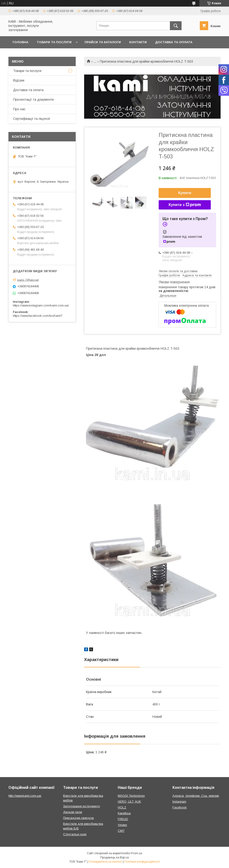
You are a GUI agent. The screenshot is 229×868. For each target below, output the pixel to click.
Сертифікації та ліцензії (32, 119)
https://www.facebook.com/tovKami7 (38, 316)
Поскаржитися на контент (106, 862)
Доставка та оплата (174, 42)
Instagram (179, 802)
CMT (121, 831)
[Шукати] (176, 26)
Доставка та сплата (28, 90)
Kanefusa (124, 813)
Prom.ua (137, 853)
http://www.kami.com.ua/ (25, 796)
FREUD (123, 819)
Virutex (122, 825)
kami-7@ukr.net (28, 280)
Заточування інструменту (82, 806)
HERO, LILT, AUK (129, 802)
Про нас (19, 109)
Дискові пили (73, 812)
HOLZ (122, 807)
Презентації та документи (33, 100)
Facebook (180, 807)
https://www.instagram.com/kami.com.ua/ (41, 305)
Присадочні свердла (78, 818)
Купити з (185, 205)
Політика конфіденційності (142, 862)
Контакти (138, 42)
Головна (20, 42)
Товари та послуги (54, 42)
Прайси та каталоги (103, 42)
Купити (185, 193)
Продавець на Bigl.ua (114, 857)
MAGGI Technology (131, 796)
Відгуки (19, 80)
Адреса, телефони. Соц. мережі (196, 796)
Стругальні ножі (75, 834)
